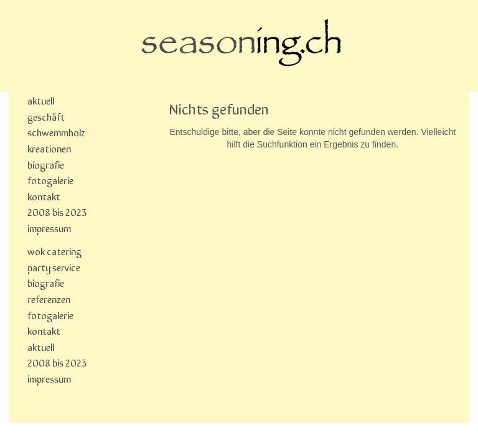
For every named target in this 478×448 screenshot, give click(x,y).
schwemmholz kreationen (56, 140)
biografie (46, 164)
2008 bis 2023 (57, 212)
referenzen (49, 299)
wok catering (54, 251)
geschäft (46, 116)
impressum (49, 228)
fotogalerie (50, 180)
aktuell (41, 100)
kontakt (44, 196)
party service (54, 267)
